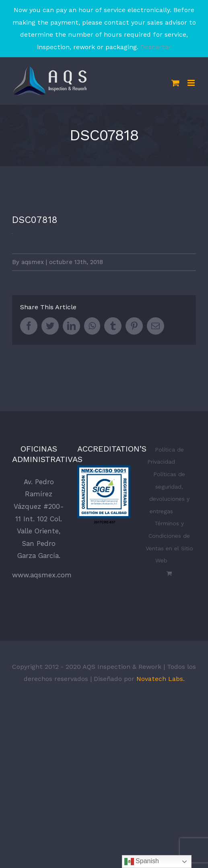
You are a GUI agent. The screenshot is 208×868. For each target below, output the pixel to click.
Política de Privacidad (166, 456)
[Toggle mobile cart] (175, 83)
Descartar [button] (156, 47)
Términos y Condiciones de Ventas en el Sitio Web (169, 542)
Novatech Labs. (161, 679)
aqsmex (33, 262)
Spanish (142, 862)
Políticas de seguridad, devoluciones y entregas (169, 493)
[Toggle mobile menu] (192, 83)
